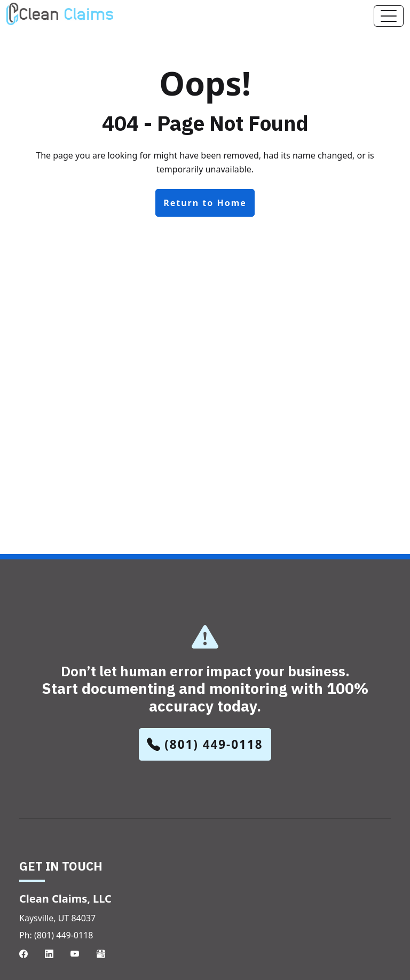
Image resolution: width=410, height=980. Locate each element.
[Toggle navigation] (389, 16)
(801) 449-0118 (205, 744)
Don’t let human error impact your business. (205, 689)
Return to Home (205, 203)
